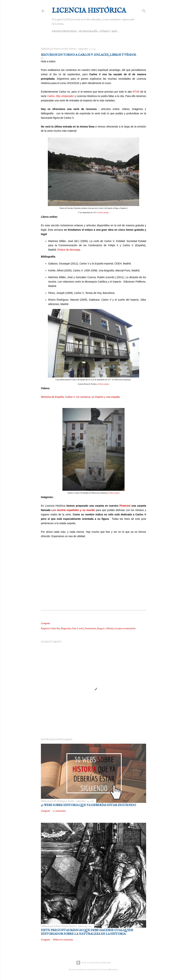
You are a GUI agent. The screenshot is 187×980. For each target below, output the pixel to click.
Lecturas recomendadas (125, 629)
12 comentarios (59, 811)
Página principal (64, 31)
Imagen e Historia (105, 629)
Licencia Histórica (89, 11)
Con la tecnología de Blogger (93, 963)
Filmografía (88, 31)
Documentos (90, 629)
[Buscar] (144, 10)
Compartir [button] (45, 623)
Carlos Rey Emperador (61, 629)
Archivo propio (103, 212)
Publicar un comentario (63, 940)
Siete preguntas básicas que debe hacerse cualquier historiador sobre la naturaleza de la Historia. (87, 932)
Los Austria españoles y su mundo (73, 510)
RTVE (136, 92)
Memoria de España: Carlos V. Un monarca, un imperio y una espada (80, 397)
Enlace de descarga (69, 250)
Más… (115, 31)
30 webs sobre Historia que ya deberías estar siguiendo (88, 805)
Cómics (105, 31)
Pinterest (125, 506)
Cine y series (78, 629)
